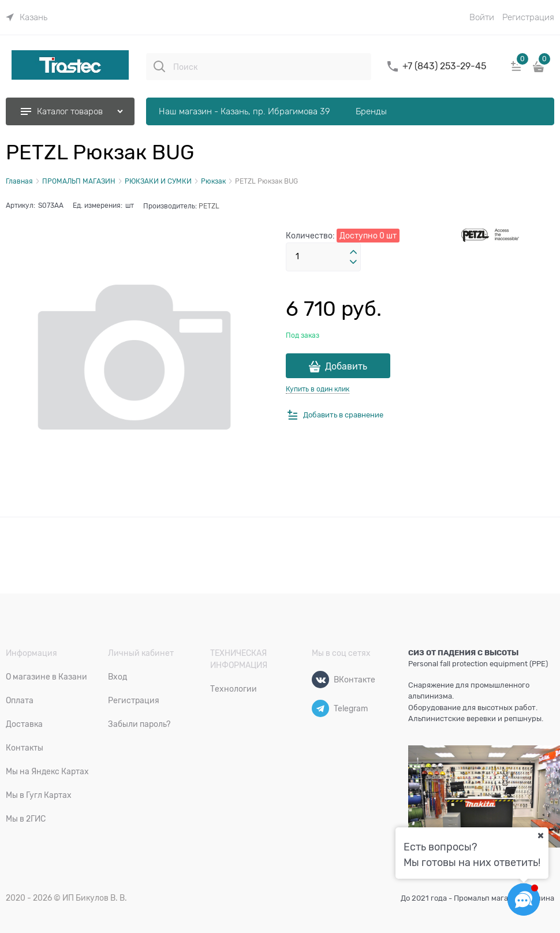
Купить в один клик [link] (318, 389)
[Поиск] (159, 66)
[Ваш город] (540, 835)
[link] (27, 17)
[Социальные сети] (524, 900)
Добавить (346, 367)
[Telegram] (320, 708)
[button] (353, 252)
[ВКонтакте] (320, 680)
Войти (482, 17)
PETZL (209, 206)
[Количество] (323, 257)
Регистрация (528, 17)
